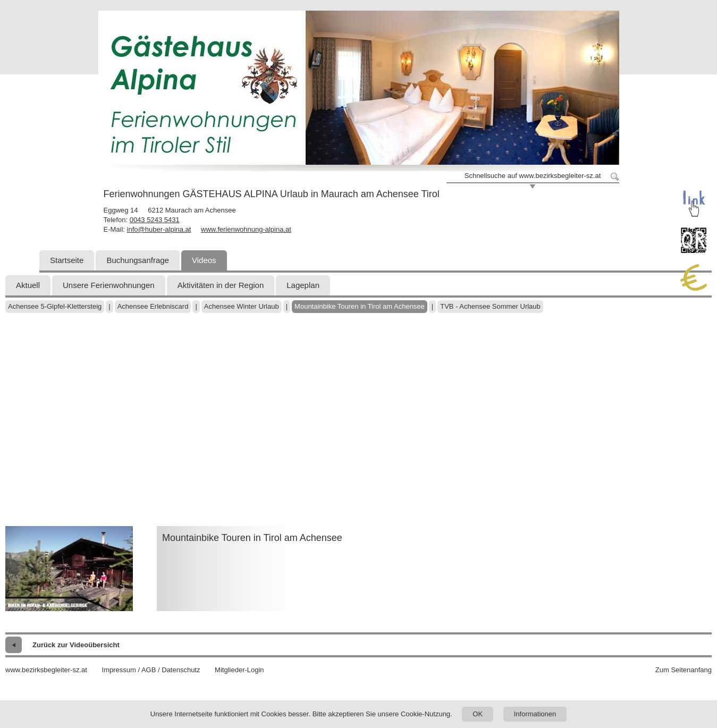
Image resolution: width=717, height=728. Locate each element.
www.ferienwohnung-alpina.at (246, 229)
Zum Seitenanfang (684, 670)
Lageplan (303, 285)
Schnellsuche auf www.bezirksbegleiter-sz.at (533, 176)
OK (478, 714)
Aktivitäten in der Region (221, 285)
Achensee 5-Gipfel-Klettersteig (55, 306)
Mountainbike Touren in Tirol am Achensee (360, 306)
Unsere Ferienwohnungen (109, 285)
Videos (204, 260)
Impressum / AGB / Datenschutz (151, 670)
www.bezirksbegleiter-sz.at (46, 670)
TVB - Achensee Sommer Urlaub (490, 306)
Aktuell (28, 285)
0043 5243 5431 (155, 220)
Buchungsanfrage (138, 260)
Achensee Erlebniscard (153, 306)
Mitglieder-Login (239, 670)
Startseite (67, 260)
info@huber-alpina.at (159, 229)
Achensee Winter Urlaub (242, 306)
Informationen (535, 714)
